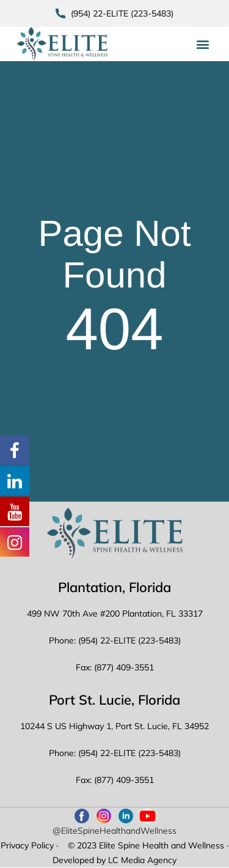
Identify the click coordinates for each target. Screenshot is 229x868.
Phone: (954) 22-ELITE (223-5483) (115, 640)
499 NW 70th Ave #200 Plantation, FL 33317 (115, 614)
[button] (202, 44)
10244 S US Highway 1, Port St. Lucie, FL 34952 (114, 726)
